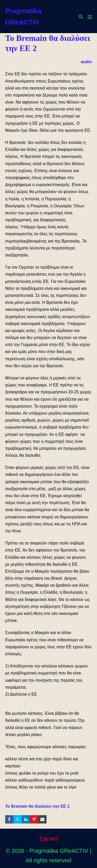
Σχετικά (49, 839)
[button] (81, 17)
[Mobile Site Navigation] (90, 17)
